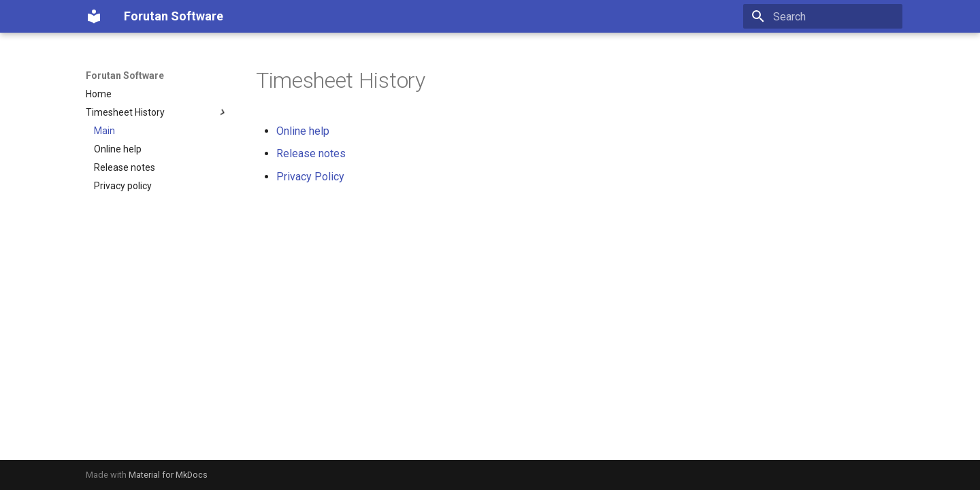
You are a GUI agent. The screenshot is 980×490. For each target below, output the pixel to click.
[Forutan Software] (94, 16)
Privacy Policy (310, 177)
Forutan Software (125, 76)
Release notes (311, 153)
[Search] (823, 16)
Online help (303, 131)
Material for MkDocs (168, 475)
